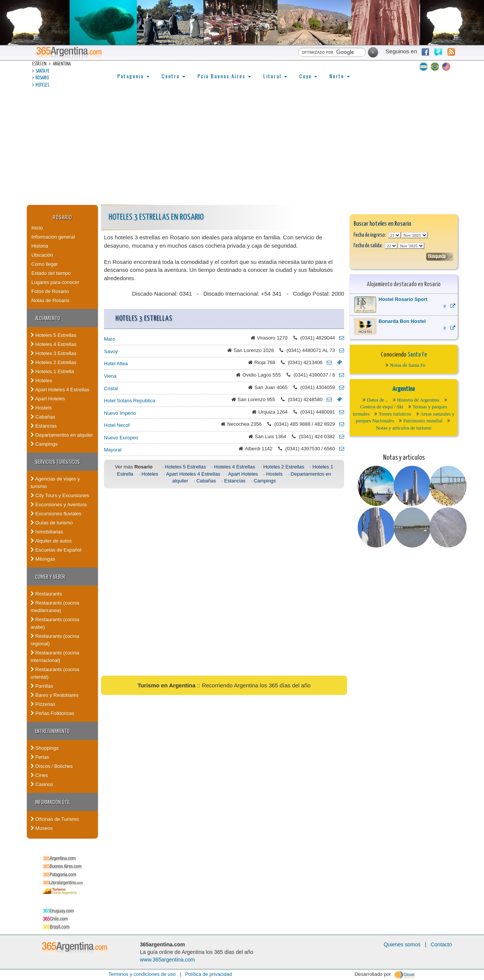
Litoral (275, 76)
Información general (53, 237)
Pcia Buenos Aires (224, 76)
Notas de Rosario (50, 300)
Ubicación (42, 255)
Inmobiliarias (47, 532)
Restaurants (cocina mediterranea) (55, 607)
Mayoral (113, 450)
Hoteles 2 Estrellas (54, 362)
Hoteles (42, 85)
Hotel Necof (117, 425)
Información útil (53, 802)
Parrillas (42, 686)
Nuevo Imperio (120, 413)
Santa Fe (43, 71)
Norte (340, 76)
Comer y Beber (50, 577)
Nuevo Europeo (121, 438)
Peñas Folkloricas (52, 713)
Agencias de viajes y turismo (55, 483)
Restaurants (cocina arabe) (55, 623)
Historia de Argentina (418, 400)
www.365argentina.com (168, 960)
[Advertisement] (242, 148)
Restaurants (46, 594)
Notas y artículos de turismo (404, 428)
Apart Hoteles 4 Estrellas (60, 390)
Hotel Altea (116, 364)
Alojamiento (48, 318)
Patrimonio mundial (423, 421)
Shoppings (45, 748)
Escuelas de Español (56, 550)
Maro (110, 339)
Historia (40, 246)
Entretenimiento (52, 731)
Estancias (44, 426)
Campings (44, 444)
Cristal (111, 388)
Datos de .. (377, 400)
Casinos (42, 784)
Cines (39, 775)
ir (449, 306)
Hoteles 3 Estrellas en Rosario (156, 217)
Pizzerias (43, 704)
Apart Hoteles (48, 399)
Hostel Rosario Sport (403, 299)
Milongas (43, 559)
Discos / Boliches (52, 766)
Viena (110, 376)
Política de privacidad (209, 974)
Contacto (441, 944)
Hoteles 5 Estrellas (54, 335)
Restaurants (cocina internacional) (55, 657)
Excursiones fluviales (56, 514)
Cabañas (43, 417)
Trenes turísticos (395, 414)
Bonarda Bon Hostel (402, 321)
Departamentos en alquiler (62, 435)
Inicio (37, 228)
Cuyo (308, 76)
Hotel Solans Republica (130, 401)
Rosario (42, 78)
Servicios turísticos (57, 462)
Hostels (41, 408)
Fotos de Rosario (50, 291)
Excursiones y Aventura (59, 505)
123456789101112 (415, 235)
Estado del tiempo (51, 273)
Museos (42, 828)
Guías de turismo (52, 523)
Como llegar (45, 264)
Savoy (111, 351)
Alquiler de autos (51, 541)
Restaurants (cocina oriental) (55, 673)
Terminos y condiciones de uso (142, 974)
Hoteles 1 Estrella (52, 371)
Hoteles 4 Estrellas (54, 344)
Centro (173, 76)
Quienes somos (402, 944)
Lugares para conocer (55, 282)
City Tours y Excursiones (60, 495)
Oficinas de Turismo (55, 819)
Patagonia (133, 76)
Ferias (40, 757)
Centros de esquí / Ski (382, 407)
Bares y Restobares (55, 695)
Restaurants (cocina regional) (55, 640)
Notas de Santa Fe (408, 365)
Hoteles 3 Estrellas (54, 353)
